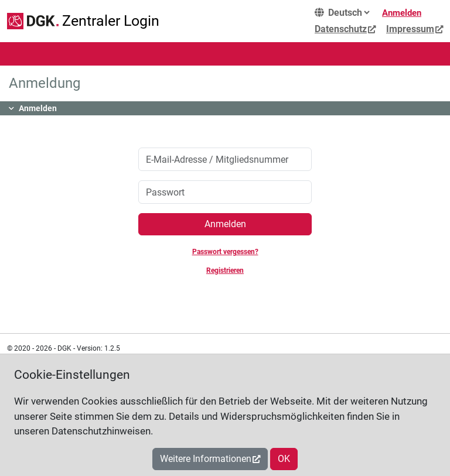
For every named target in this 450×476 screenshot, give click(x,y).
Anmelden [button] (38, 108)
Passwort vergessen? (225, 252)
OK (284, 459)
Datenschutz (341, 29)
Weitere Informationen (206, 459)
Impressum (410, 29)
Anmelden (402, 13)
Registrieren (225, 270)
